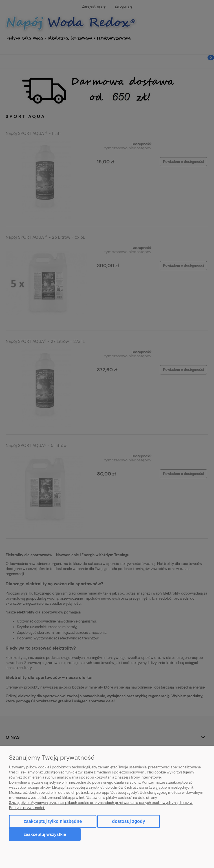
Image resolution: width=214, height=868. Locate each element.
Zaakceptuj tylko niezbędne (53, 821)
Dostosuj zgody (128, 821)
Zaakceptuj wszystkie (45, 834)
